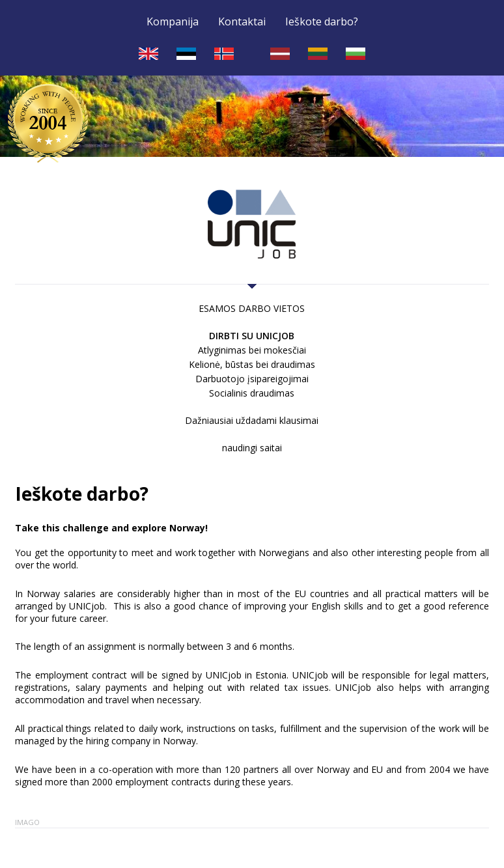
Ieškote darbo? (322, 22)
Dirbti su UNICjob (252, 336)
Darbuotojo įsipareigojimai (252, 379)
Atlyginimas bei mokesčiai (252, 350)
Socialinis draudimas (252, 393)
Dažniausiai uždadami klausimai (252, 420)
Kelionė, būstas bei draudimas (252, 364)
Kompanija (173, 22)
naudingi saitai (252, 448)
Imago (27, 822)
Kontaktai (242, 22)
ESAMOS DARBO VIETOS (252, 308)
